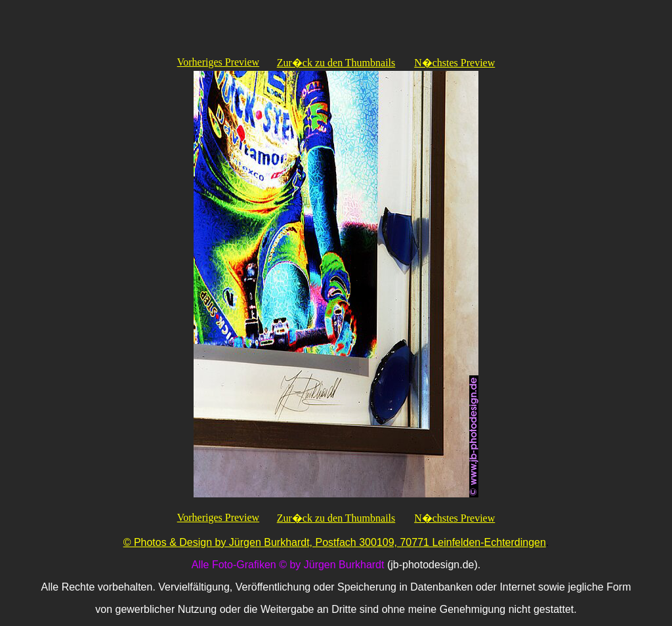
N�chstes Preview (454, 63)
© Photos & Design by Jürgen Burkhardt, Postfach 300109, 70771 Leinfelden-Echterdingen (335, 542)
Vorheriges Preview (218, 62)
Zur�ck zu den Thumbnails (336, 63)
